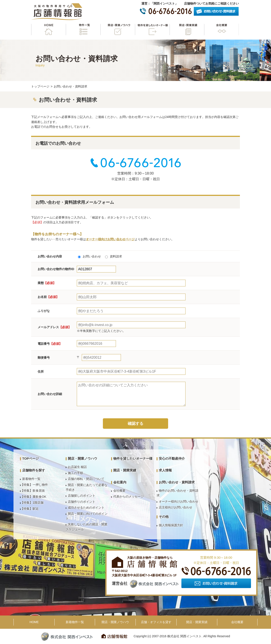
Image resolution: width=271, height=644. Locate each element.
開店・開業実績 (187, 29)
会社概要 (221, 29)
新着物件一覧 (31, 479)
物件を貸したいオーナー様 (152, 29)
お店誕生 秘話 (77, 467)
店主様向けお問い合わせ (176, 507)
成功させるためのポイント (86, 508)
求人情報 (165, 470)
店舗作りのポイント (82, 502)
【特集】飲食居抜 (33, 491)
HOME (49, 29)
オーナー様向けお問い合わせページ (110, 239)
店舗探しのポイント (82, 496)
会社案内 (120, 482)
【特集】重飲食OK (33, 497)
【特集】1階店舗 (32, 503)
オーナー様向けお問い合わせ (179, 501)
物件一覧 (83, 29)
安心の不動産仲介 (172, 458)
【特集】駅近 (30, 509)
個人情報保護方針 (171, 525)
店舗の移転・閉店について (86, 479)
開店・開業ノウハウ (118, 29)
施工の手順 (75, 473)
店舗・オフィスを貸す (156, 622)
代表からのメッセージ (129, 496)
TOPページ (30, 458)
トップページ (40, 86)
